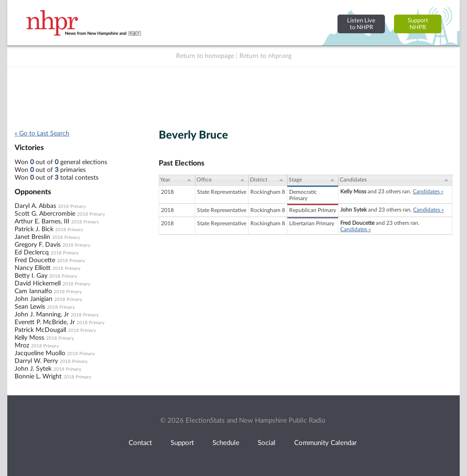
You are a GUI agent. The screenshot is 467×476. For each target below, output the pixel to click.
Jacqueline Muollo (40, 353)
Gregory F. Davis (38, 245)
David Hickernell (38, 284)
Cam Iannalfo (33, 291)
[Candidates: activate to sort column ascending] (395, 180)
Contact (140, 443)
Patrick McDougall (40, 330)
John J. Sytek (33, 369)
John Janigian (34, 299)
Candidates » (428, 191)
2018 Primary (72, 207)
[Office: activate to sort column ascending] (222, 180)
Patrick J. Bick (34, 229)
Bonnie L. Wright (38, 377)
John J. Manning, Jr (42, 315)
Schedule (226, 443)
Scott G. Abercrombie (45, 214)
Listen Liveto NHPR (361, 24)
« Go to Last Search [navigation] (42, 134)
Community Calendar (325, 443)
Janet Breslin (32, 237)
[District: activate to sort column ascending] (268, 180)
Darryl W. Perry (36, 361)
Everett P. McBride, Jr (45, 322)
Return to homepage (205, 56)
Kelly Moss (29, 338)
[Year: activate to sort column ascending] (177, 180)
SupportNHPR (418, 24)
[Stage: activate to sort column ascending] (313, 180)
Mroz (22, 346)
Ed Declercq (32, 253)
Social (267, 443)
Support (182, 443)
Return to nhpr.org (265, 56)
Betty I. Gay (31, 276)
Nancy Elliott (33, 268)
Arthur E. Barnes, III (42, 222)
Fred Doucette (35, 260)
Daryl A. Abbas (35, 206)
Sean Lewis (30, 307)
